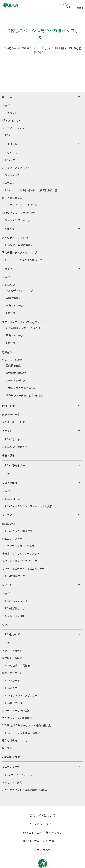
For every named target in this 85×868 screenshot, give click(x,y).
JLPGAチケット (11, 426)
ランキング (8, 215)
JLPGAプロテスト (12, 485)
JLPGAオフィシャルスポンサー (20, 682)
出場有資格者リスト (13, 184)
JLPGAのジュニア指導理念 (17, 517)
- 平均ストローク (14, 292)
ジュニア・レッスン (13, 114)
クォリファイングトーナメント (20, 192)
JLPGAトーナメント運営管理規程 (21, 719)
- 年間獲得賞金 (12, 284)
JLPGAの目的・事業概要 (16, 652)
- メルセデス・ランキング (19, 277)
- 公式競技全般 (12, 352)
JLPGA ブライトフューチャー (19, 761)
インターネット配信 (13, 408)
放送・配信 (8, 392)
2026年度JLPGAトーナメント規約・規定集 (26, 712)
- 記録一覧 (10, 299)
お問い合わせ (42, 836)
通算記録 (7, 339)
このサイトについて (42, 802)
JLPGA (6, 122)
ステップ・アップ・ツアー (17, 154)
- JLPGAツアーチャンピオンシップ (24, 382)
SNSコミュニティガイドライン (43, 819)
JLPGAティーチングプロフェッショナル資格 (27, 493)
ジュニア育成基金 (12, 525)
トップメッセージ (12, 637)
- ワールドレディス (15, 367)
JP (65, 4)
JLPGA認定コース (12, 689)
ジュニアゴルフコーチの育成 (18, 532)
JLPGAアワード (11, 667)
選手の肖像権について (15, 727)
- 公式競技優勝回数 (15, 359)
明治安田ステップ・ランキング (20, 239)
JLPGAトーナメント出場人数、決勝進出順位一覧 (30, 177)
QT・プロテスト (11, 107)
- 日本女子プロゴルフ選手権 (20, 374)
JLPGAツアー (10, 147)
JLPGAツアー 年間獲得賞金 (17, 231)
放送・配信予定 (11, 401)
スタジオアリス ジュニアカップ (20, 547)
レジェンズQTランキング (16, 207)
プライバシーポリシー (42, 810)
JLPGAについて (11, 621)
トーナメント (10, 99)
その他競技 (8, 169)
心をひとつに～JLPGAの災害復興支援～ (25, 776)
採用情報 (7, 734)
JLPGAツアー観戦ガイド (16, 433)
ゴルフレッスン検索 (13, 602)
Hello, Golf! (9, 510)
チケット (7, 417)
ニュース (7, 83)
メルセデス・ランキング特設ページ (22, 246)
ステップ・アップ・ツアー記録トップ (23, 309)
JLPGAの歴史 (10, 674)
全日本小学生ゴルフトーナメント (21, 540)
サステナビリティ (12, 753)
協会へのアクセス (12, 659)
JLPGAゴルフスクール (15, 587)
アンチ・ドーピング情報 (16, 697)
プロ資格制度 (10, 469)
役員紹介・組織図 (12, 644)
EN (69, 7)
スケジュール (10, 139)
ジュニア (7, 501)
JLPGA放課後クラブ (14, 562)
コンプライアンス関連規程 (17, 704)
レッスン (7, 571)
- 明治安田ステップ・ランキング (22, 314)
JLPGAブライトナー (14, 452)
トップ (6, 92)
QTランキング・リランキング (19, 199)
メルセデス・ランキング (16, 224)
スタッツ (7, 255)
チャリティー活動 (12, 769)
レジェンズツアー (12, 162)
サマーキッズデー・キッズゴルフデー (23, 555)
